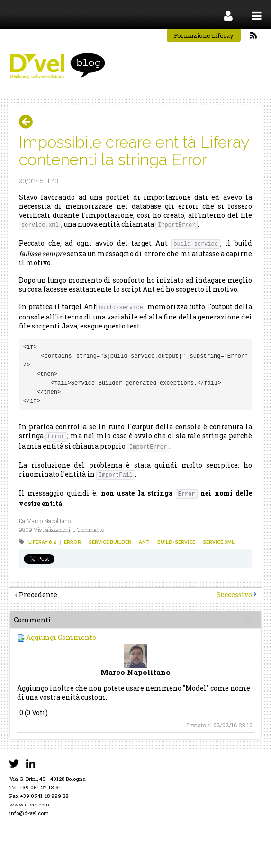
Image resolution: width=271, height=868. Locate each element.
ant (144, 542)
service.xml (219, 542)
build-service (176, 542)
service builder (110, 542)
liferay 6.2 (42, 542)
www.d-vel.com (29, 804)
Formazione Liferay (204, 35)
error (72, 542)
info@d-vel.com (29, 813)
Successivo (234, 595)
